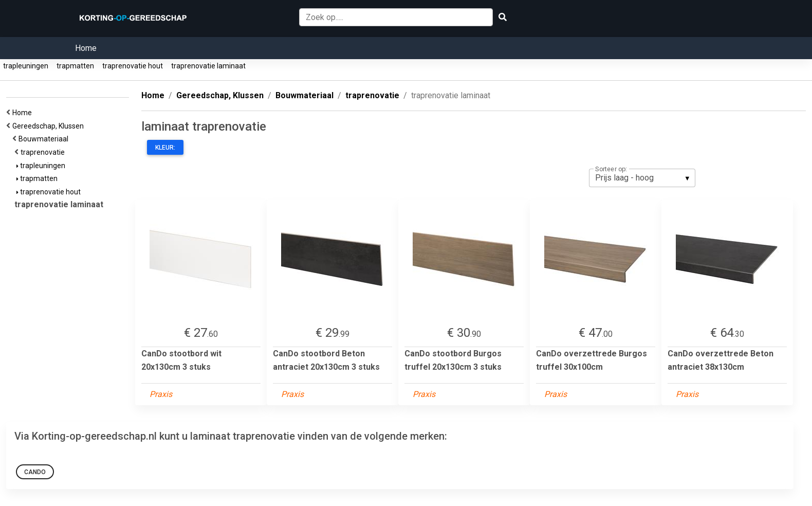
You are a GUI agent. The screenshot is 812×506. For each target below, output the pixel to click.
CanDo (35, 472)
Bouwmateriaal (45, 139)
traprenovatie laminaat (208, 66)
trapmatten (75, 66)
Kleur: (165, 148)
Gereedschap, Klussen (50, 126)
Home (86, 48)
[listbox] (642, 178)
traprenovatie (44, 152)
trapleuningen (26, 66)
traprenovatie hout (133, 66)
